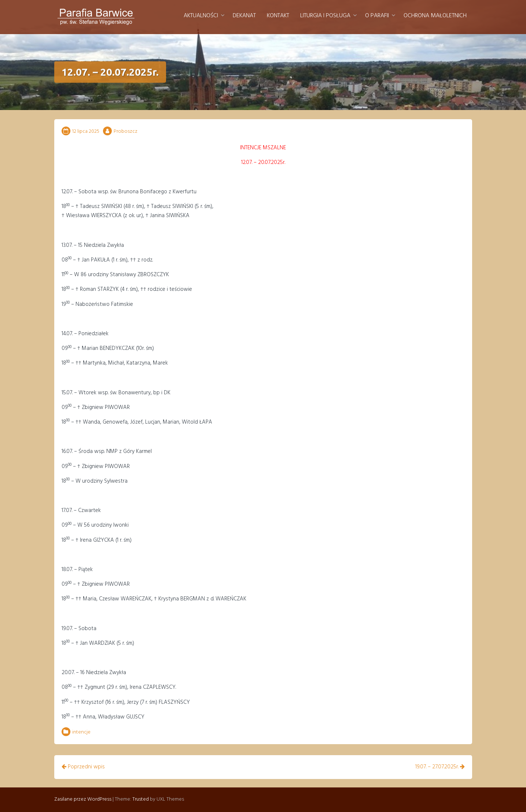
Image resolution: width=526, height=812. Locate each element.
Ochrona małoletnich (435, 16)
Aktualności (201, 16)
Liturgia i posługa (325, 16)
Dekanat (244, 16)
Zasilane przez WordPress (83, 799)
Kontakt (278, 16)
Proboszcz (126, 131)
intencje (81, 732)
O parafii (377, 16)
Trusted (141, 799)
